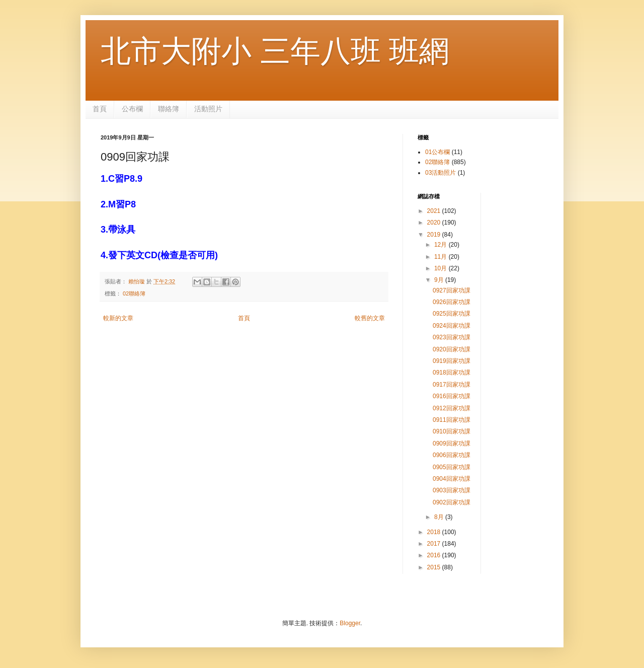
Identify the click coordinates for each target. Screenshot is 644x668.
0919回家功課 (452, 361)
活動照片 (208, 109)
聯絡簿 (169, 109)
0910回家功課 (452, 431)
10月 (441, 268)
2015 (435, 567)
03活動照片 (440, 173)
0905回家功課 (452, 467)
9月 (440, 280)
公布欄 (132, 109)
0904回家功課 (452, 479)
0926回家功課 (452, 302)
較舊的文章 (370, 318)
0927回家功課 (452, 290)
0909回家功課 (452, 443)
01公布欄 (437, 152)
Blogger (350, 623)
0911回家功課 (452, 420)
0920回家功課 (452, 349)
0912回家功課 (452, 408)
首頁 (100, 109)
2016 (435, 555)
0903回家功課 (452, 490)
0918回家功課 (452, 373)
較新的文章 (118, 318)
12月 (441, 245)
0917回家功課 (452, 385)
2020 (435, 222)
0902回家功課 (452, 502)
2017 (435, 544)
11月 (441, 257)
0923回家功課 (452, 337)
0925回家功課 (452, 314)
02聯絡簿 (134, 293)
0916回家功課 (452, 396)
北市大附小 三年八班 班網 (275, 51)
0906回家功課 (452, 455)
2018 (435, 532)
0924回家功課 (452, 326)
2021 (435, 211)
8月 (440, 517)
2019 (435, 235)
